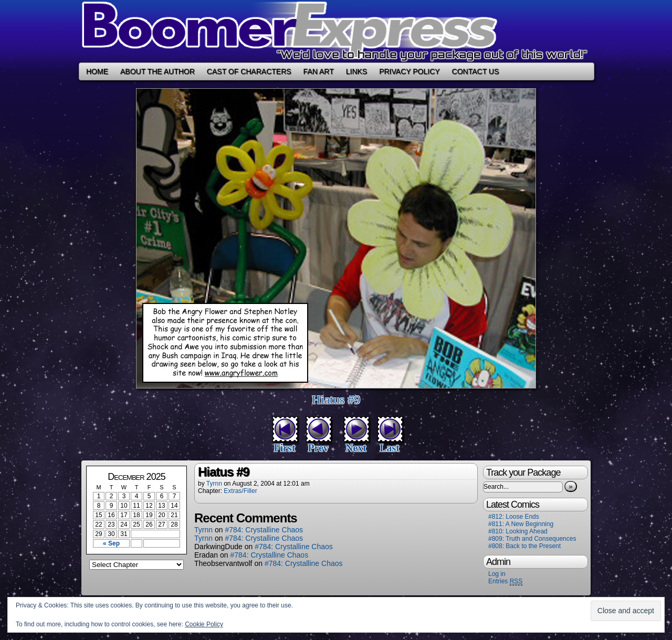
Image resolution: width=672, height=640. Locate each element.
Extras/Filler (240, 491)
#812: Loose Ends (514, 517)
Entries (505, 581)
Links (356, 71)
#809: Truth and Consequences (532, 539)
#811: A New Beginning (521, 524)
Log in (497, 574)
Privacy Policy (409, 71)
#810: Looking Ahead (518, 531)
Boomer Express (336, 31)
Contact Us (476, 71)
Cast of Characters (249, 71)
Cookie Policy (204, 624)
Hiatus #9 (336, 400)
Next (356, 448)
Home (97, 71)
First (284, 448)
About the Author (157, 71)
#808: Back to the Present (524, 546)
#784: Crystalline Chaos (264, 530)
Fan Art (319, 71)
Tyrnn (214, 484)
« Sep (111, 543)
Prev (318, 448)
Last (390, 448)
